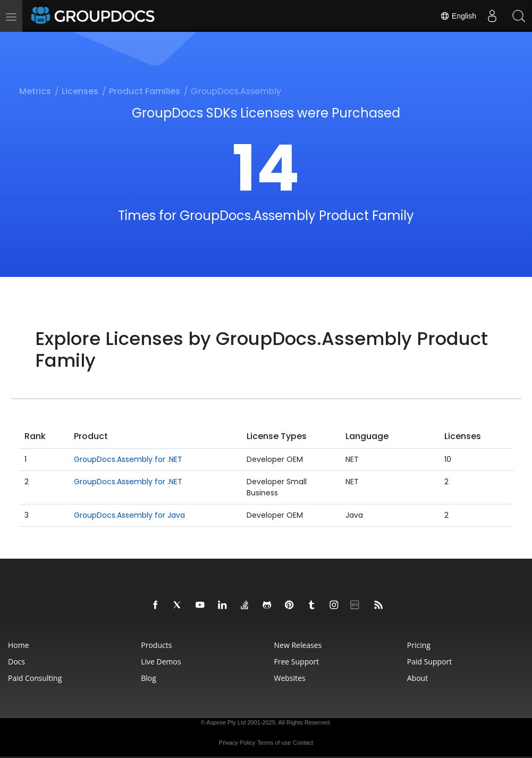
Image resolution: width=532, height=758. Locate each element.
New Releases (298, 645)
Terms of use (274, 743)
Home (19, 645)
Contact (303, 743)
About (417, 678)
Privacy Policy (237, 743)
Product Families (145, 91)
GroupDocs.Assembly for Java (129, 515)
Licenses (80, 91)
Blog (149, 678)
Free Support (297, 662)
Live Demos (161, 662)
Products (156, 645)
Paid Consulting (35, 678)
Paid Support (429, 662)
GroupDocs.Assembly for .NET (128, 459)
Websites (290, 678)
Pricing (419, 645)
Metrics (35, 91)
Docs (16, 662)
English (458, 16)
